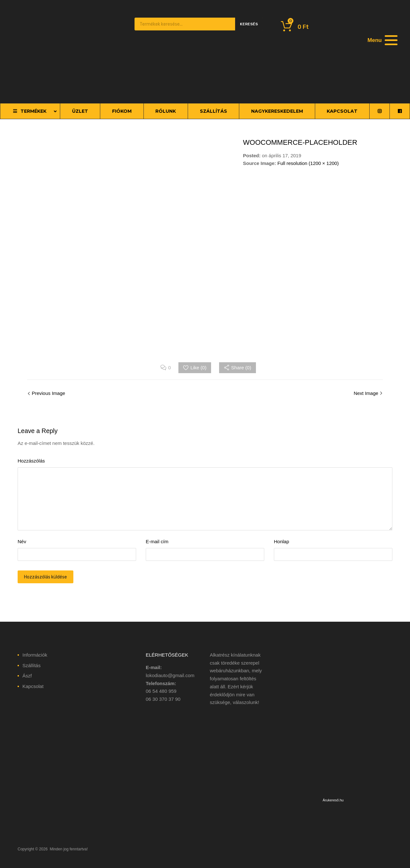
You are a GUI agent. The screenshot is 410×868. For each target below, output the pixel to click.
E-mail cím (157, 541)
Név (22, 541)
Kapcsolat (33, 686)
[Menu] (382, 40)
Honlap (282, 541)
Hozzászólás (31, 461)
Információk (35, 655)
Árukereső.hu (333, 800)
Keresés (249, 24)
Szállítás (32, 665)
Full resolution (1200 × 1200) (308, 163)
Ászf (27, 676)
